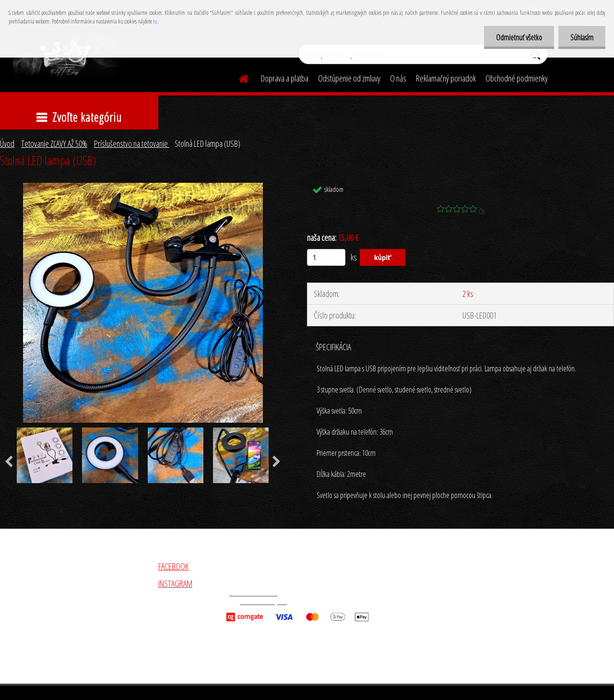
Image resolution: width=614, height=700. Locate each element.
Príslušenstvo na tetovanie (132, 143)
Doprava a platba (285, 78)
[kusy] (326, 257)
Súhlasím (582, 37)
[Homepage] (238, 77)
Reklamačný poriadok (446, 78)
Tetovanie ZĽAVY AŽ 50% (54, 143)
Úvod (7, 143)
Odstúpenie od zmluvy (349, 78)
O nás (398, 78)
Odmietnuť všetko (519, 37)
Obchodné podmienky (517, 78)
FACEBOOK (173, 566)
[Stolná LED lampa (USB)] (143, 187)
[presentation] (277, 462)
